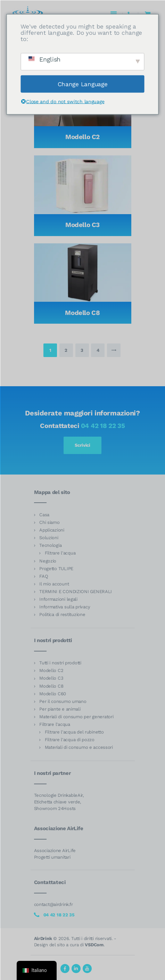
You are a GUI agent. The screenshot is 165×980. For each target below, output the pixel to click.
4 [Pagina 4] (101, 348)
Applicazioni (52, 530)
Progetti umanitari (52, 857)
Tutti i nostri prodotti (60, 663)
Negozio (48, 561)
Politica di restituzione (62, 614)
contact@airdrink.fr (53, 904)
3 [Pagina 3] (85, 348)
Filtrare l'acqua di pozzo (70, 740)
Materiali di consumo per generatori (76, 717)
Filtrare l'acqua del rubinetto (74, 732)
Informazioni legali (58, 599)
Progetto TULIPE (56, 569)
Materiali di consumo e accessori (79, 747)
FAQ (44, 576)
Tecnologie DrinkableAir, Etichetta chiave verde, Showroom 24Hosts (59, 802)
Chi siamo (50, 522)
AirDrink (43, 938)
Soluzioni (49, 538)
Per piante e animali (60, 709)
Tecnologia (50, 545)
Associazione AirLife (55, 851)
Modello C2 (82, 137)
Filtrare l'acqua (60, 553)
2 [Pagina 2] (69, 348)
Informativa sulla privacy (65, 607)
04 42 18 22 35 (103, 426)
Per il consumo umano (63, 701)
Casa (44, 515)
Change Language (83, 84)
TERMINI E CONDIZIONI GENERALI (76, 592)
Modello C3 (82, 225)
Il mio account (54, 584)
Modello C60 (53, 694)
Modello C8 (82, 313)
